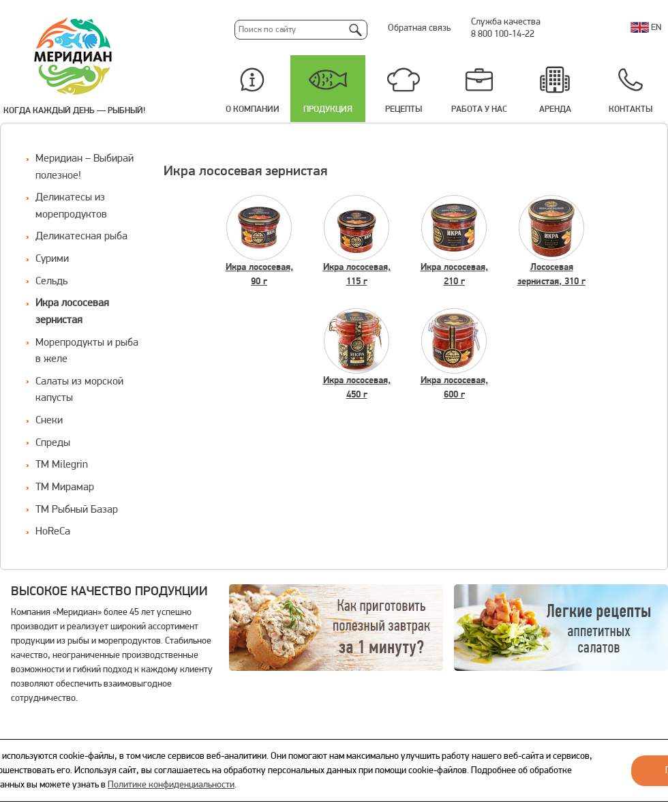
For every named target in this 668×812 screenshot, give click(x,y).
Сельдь (51, 282)
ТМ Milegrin (62, 465)
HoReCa (53, 532)
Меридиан (74, 57)
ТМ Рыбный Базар (77, 510)
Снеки (49, 421)
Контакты (631, 109)
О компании (253, 109)
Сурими (52, 259)
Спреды (53, 443)
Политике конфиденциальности (171, 785)
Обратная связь (419, 28)
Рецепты (404, 109)
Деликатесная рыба (81, 237)
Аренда (555, 109)
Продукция (328, 109)
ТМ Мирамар (65, 487)
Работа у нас (479, 109)
